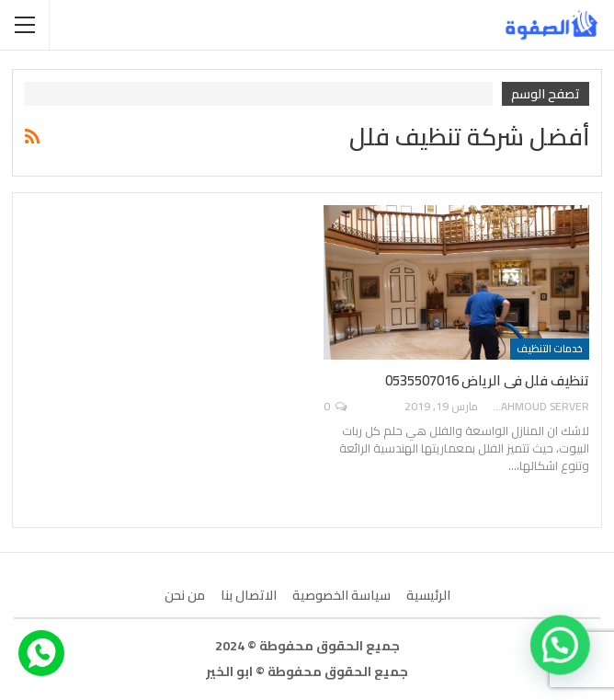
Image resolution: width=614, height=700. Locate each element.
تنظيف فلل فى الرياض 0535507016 (487, 380)
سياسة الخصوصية (341, 595)
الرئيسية (428, 595)
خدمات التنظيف (550, 349)
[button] (561, 647)
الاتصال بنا (249, 595)
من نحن (185, 595)
